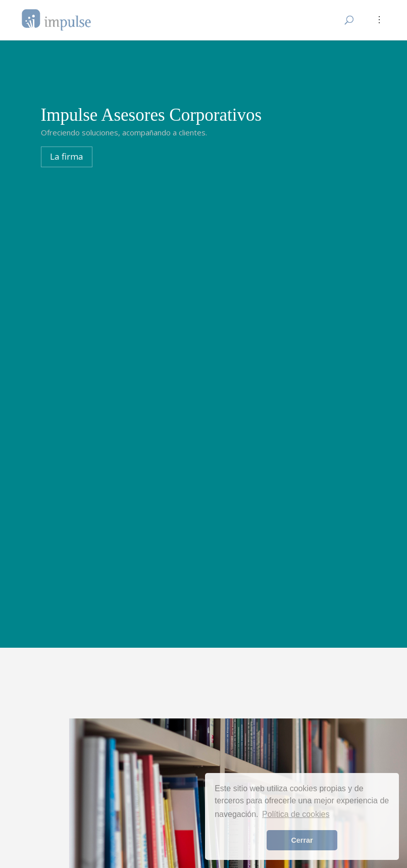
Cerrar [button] (302, 840)
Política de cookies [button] (296, 814)
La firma (67, 156)
